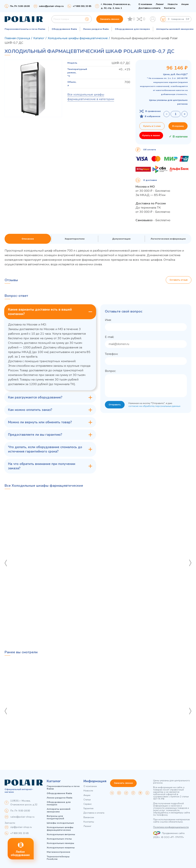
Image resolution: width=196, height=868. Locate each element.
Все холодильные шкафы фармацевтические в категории (91, 97)
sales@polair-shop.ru (51, 6)
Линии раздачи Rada (96, 29)
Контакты (170, 8)
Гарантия (88, 808)
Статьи (87, 800)
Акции (185, 4)
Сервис (88, 804)
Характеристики (75, 239)
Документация (121, 239)
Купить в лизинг (151, 135)
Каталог (54, 781)
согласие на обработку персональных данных (155, 406)
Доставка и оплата (149, 8)
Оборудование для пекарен (132, 29)
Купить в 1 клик (152, 126)
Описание (28, 239)
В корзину (178, 126)
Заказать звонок (110, 19)
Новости (173, 4)
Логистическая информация (168, 239)
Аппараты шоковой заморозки (175, 29)
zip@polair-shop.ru (21, 827)
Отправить (115, 405)
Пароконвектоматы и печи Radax (25, 29)
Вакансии (89, 817)
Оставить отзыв (178, 280)
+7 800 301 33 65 (20, 833)
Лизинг (160, 4)
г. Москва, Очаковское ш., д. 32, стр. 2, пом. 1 (116, 6)
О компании (145, 4)
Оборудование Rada (64, 29)
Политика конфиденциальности (171, 827)
